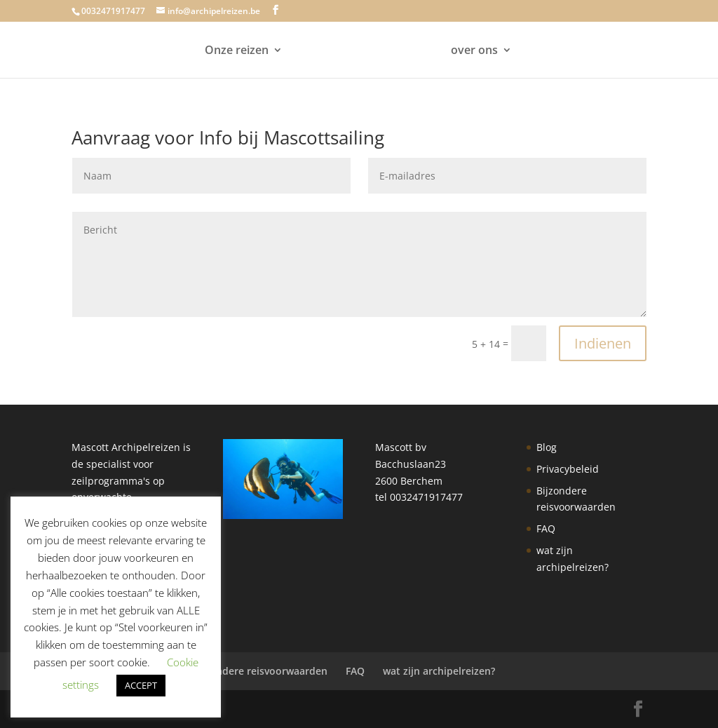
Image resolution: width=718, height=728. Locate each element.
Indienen (603, 343)
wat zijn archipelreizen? (439, 671)
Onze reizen (237, 51)
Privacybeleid (568, 469)
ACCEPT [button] (141, 685)
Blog (547, 447)
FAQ (546, 528)
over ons (474, 51)
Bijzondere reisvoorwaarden (260, 671)
